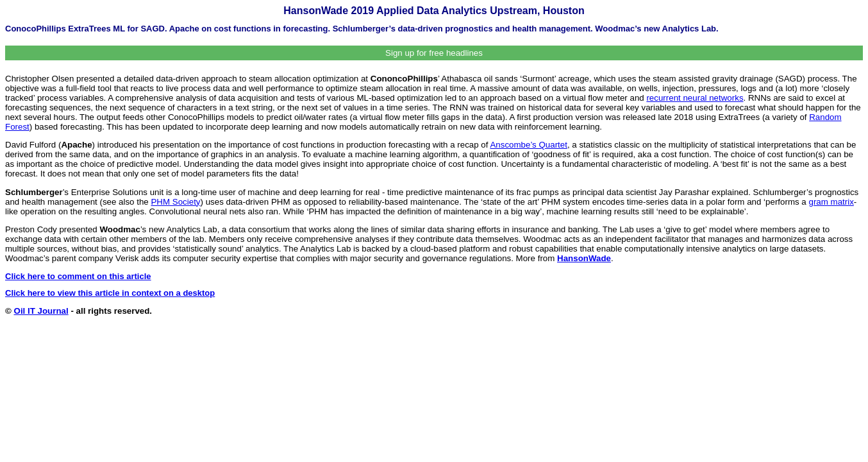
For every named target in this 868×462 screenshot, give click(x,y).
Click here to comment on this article (78, 276)
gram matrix (831, 202)
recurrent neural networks (695, 98)
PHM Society (175, 202)
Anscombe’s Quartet (529, 145)
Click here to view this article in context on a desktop (110, 293)
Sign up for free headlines (434, 53)
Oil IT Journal (41, 311)
